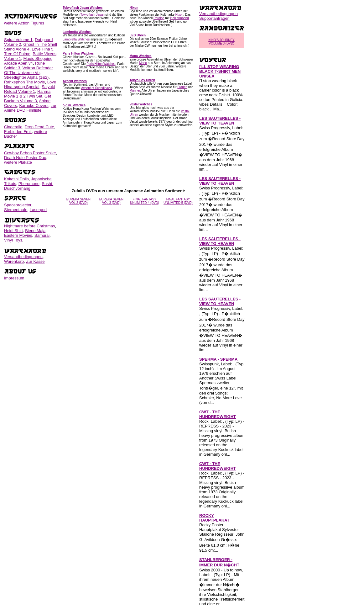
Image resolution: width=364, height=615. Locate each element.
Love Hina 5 (42, 49)
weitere (24, 23)
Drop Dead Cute (39, 127)
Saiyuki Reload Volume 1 (29, 89)
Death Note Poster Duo (25, 158)
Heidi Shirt (13, 231)
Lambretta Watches (76, 39)
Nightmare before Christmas (30, 226)
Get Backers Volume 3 (28, 98)
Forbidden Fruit (18, 132)
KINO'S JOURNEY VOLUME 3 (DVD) (221, 42)
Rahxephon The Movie (25, 82)
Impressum (14, 278)
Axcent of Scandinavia (97, 88)
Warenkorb (14, 261)
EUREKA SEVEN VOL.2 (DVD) (78, 201)
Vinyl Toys (13, 240)
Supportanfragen (214, 18)
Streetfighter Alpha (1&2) (26, 77)
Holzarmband (179, 18)
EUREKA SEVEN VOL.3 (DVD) (111, 201)
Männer (135, 90)
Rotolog (159, 18)
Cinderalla (13, 127)
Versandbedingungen (23, 257)
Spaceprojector (18, 205)
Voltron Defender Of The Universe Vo (29, 70)
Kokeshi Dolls (16, 179)
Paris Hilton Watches (101, 64)
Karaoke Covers (34, 106)
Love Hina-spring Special (30, 84)
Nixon (179, 15)
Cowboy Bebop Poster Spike (30, 153)
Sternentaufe (16, 210)
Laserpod (38, 210)
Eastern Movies (18, 235)
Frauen (182, 87)
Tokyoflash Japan (93, 15)
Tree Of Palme (17, 54)
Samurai (42, 235)
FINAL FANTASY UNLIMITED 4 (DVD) (145, 201)
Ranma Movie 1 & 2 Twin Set (27, 94)
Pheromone (29, 184)
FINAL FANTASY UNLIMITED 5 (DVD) (178, 201)
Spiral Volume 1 (18, 40)
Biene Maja (35, 231)
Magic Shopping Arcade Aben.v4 (28, 61)
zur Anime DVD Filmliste (30, 108)
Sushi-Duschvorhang (29, 186)
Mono (143, 63)
